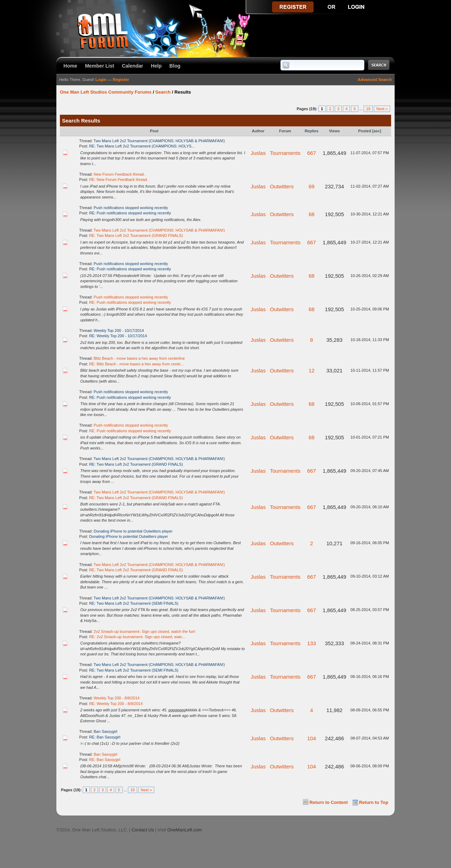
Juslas (258, 153)
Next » (382, 109)
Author (258, 131)
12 (312, 370)
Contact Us (143, 830)
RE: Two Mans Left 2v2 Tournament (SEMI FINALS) (134, 603)
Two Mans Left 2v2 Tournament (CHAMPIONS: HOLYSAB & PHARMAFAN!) (159, 141)
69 (312, 186)
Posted (365, 131)
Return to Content (329, 802)
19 (368, 109)
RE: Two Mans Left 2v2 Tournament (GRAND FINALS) (136, 235)
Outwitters (282, 186)
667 (312, 153)
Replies (312, 131)
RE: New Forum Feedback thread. (119, 180)
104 (312, 738)
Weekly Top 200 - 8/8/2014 (117, 698)
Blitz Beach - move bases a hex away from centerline (139, 358)
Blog (175, 66)
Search (163, 92)
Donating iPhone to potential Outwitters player (133, 531)
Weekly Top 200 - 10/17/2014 (119, 331)
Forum (285, 131)
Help (156, 66)
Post (154, 131)
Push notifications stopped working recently (131, 208)
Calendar (132, 66)
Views (335, 131)
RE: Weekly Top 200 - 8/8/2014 (116, 704)
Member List (100, 66)
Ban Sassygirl (106, 731)
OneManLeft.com (185, 830)
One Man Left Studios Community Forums (106, 92)
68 (312, 214)
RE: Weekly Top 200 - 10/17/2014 (118, 336)
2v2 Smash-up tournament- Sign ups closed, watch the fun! (145, 631)
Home (70, 66)
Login (101, 80)
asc (377, 131)
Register (121, 80)
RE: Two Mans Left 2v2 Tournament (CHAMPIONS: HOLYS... (142, 146)
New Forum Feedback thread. (119, 174)
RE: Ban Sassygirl (105, 737)
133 (312, 643)
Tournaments (285, 153)
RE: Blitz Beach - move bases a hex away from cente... (136, 364)
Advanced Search (375, 80)
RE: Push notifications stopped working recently (130, 213)
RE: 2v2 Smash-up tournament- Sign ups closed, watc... (137, 637)
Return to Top (374, 802)
